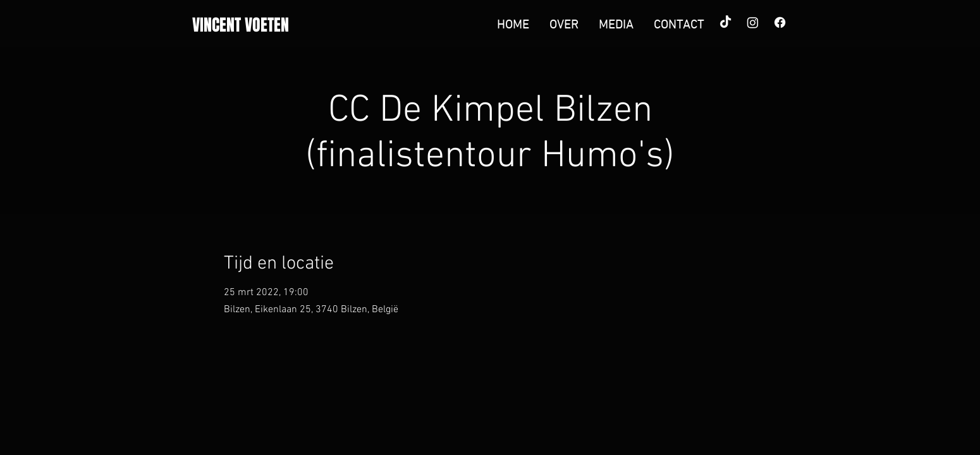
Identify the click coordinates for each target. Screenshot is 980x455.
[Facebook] (780, 22)
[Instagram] (753, 22)
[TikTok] (726, 22)
